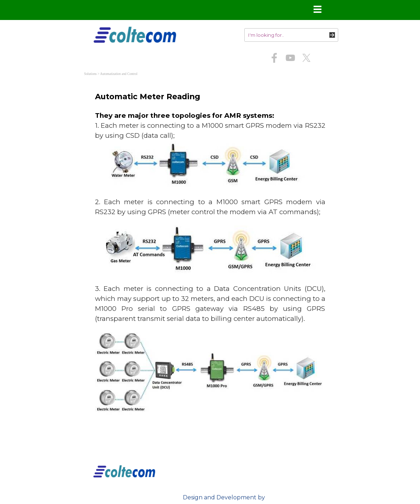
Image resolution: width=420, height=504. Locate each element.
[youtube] (290, 58)
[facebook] (274, 58)
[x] (306, 58)
